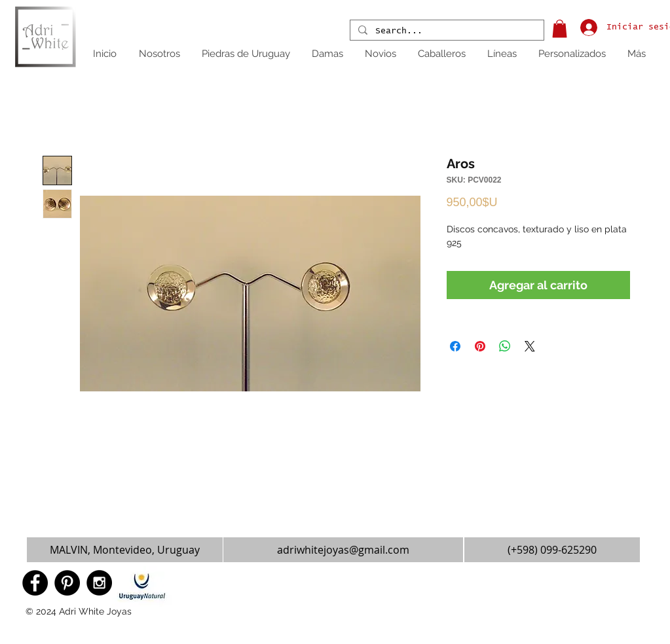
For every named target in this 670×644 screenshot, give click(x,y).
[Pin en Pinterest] (480, 346)
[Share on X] (530, 346)
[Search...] (446, 31)
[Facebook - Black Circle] (35, 583)
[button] (560, 28)
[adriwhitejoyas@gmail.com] (343, 550)
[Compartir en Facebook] (455, 346)
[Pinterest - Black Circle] (67, 583)
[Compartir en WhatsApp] (505, 346)
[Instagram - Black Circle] (99, 583)
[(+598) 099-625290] (552, 550)
